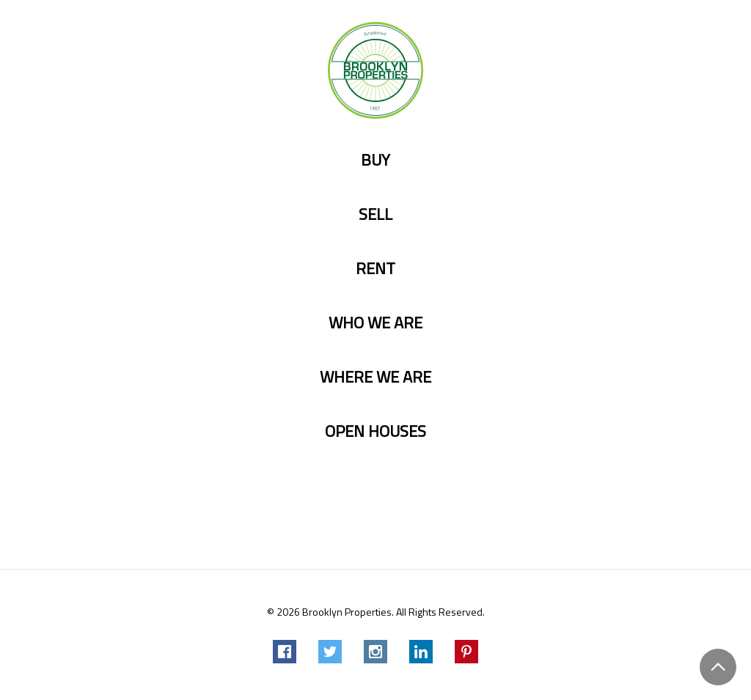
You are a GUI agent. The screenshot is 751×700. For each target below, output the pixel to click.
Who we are (375, 323)
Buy (375, 160)
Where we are (375, 377)
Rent (375, 269)
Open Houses (375, 431)
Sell (375, 214)
